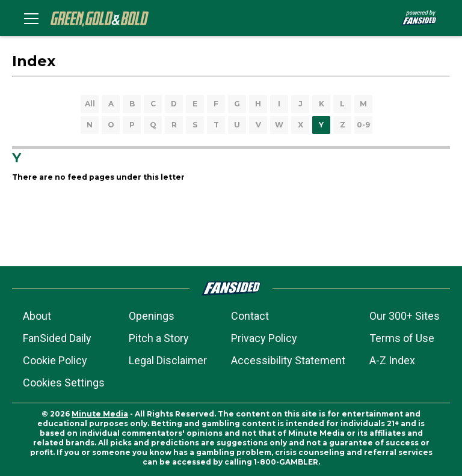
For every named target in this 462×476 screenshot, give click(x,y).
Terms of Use (402, 338)
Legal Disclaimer (168, 360)
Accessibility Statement (288, 360)
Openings (152, 316)
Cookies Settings (64, 383)
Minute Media (100, 414)
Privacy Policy (264, 338)
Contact (250, 316)
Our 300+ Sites (405, 316)
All (90, 104)
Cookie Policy (55, 360)
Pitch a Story (159, 338)
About (37, 316)
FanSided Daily (57, 338)
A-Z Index (392, 360)
